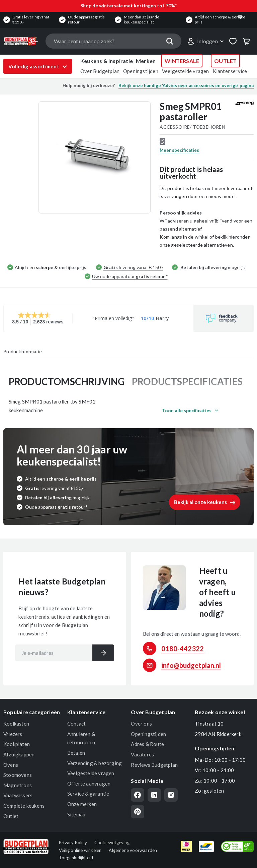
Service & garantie (88, 794)
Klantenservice (230, 71)
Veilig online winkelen (80, 850)
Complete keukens (24, 806)
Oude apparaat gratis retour (86, 19)
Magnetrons (18, 785)
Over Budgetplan (100, 71)
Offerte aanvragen (89, 784)
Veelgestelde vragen (186, 71)
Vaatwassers (18, 795)
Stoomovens (18, 775)
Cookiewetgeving (112, 843)
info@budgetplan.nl (191, 665)
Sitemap (76, 814)
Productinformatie (23, 351)
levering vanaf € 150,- (133, 267)
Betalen (76, 753)
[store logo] (21, 41)
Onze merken (82, 804)
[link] (205, 41)
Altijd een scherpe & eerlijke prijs (220, 19)
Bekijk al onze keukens (200, 502)
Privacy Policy (73, 843)
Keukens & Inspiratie (107, 61)
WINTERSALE (182, 61)
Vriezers (13, 734)
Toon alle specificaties (187, 410)
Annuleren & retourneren (81, 738)
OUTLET (225, 61)
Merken (146, 61)
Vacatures (142, 754)
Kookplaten (17, 744)
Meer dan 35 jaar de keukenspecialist (142, 19)
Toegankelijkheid (76, 858)
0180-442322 (183, 648)
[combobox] (113, 41)
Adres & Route (147, 744)
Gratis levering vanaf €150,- (31, 19)
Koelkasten (16, 724)
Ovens (11, 765)
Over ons (141, 724)
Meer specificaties (179, 150)
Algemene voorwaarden (133, 850)
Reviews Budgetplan (154, 765)
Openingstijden (141, 71)
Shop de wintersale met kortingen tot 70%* (128, 6)
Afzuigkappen (19, 754)
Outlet (11, 816)
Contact (76, 724)
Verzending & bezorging (95, 763)
